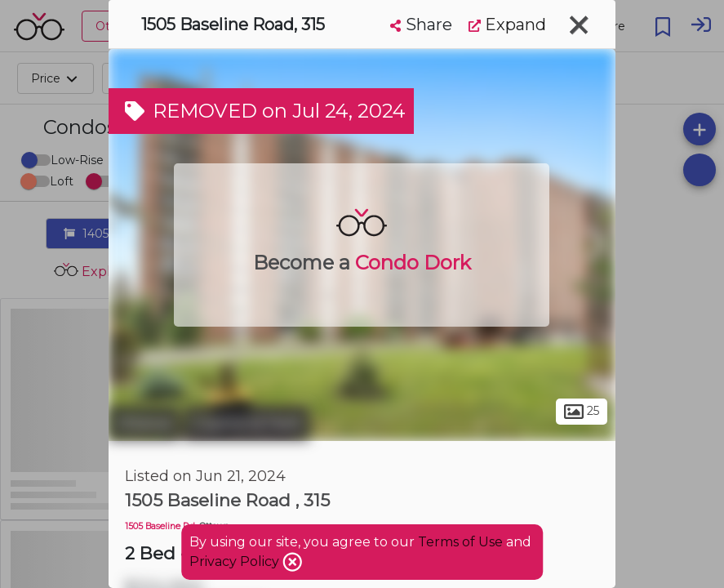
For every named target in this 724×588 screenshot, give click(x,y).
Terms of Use (460, 542)
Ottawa (144, 423)
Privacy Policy (236, 561)
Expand (507, 24)
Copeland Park (247, 423)
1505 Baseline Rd (160, 526)
